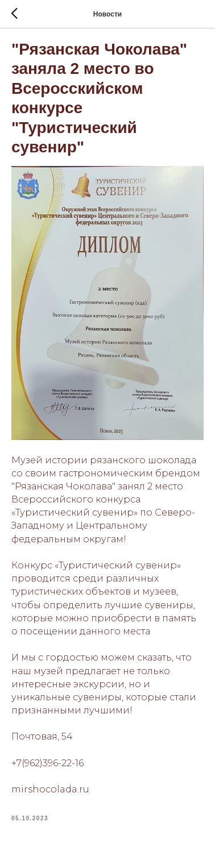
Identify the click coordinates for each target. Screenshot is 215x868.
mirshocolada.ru (50, 789)
